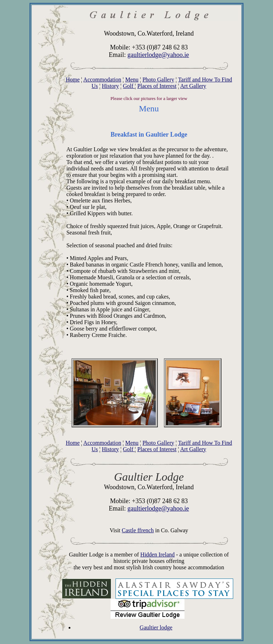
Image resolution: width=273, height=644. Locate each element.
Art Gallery (193, 86)
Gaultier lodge (156, 627)
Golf (129, 86)
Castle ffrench (138, 530)
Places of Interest (157, 86)
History (111, 86)
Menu (132, 80)
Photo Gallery (158, 80)
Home (73, 80)
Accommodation (102, 80)
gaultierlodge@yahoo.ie (158, 55)
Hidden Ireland (157, 555)
